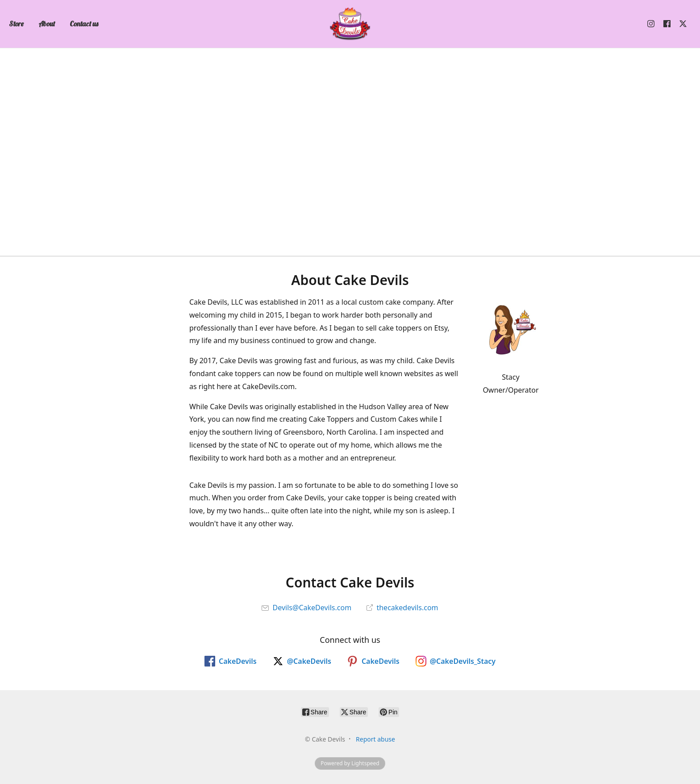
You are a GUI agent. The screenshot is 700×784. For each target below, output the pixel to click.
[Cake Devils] (350, 24)
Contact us (84, 24)
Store (16, 24)
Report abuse (375, 739)
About (47, 24)
